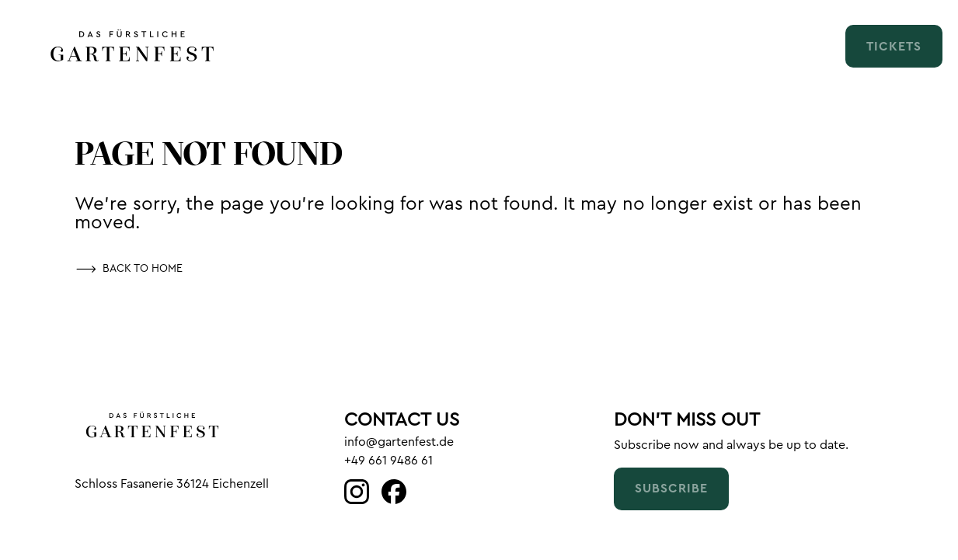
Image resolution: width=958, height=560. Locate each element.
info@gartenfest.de (399, 442)
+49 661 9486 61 (388, 461)
